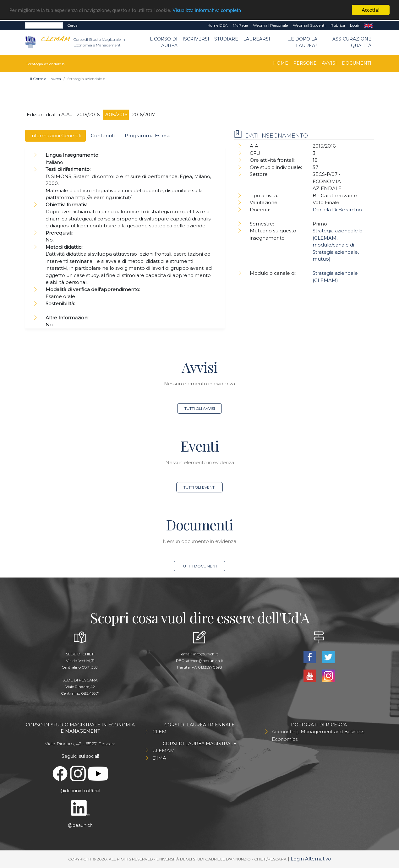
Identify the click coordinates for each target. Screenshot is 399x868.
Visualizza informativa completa (207, 10)
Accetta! (371, 10)
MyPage (240, 25)
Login (355, 25)
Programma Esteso (148, 136)
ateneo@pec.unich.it (205, 661)
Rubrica (338, 25)
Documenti (357, 63)
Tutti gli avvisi (200, 408)
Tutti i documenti (200, 566)
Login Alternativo (311, 859)
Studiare (226, 39)
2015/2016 (88, 114)
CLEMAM (164, 750)
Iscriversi (196, 39)
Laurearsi (257, 39)
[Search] (44, 25)
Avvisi (329, 63)
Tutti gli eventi (199, 487)
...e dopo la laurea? (303, 42)
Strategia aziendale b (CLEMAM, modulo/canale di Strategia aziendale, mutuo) (338, 245)
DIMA (159, 758)
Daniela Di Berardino (337, 210)
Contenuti (103, 136)
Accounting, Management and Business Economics (318, 735)
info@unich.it (206, 654)
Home (281, 63)
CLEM (159, 732)
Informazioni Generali (55, 136)
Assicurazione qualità (352, 42)
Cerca (72, 25)
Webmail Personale (270, 25)
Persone (305, 63)
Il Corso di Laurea (163, 42)
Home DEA (218, 25)
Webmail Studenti (309, 25)
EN (368, 25)
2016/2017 (143, 114)
